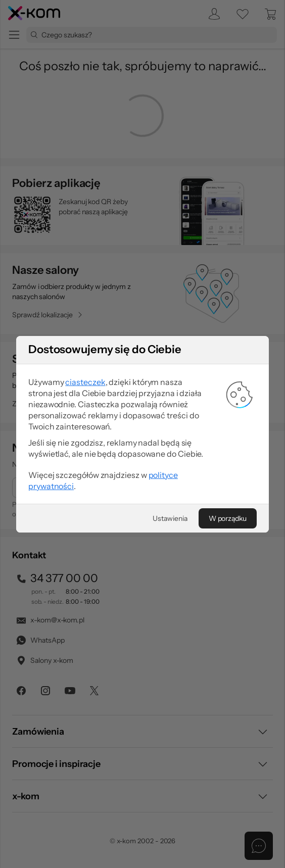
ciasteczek (85, 382)
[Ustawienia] (170, 518)
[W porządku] (228, 518)
